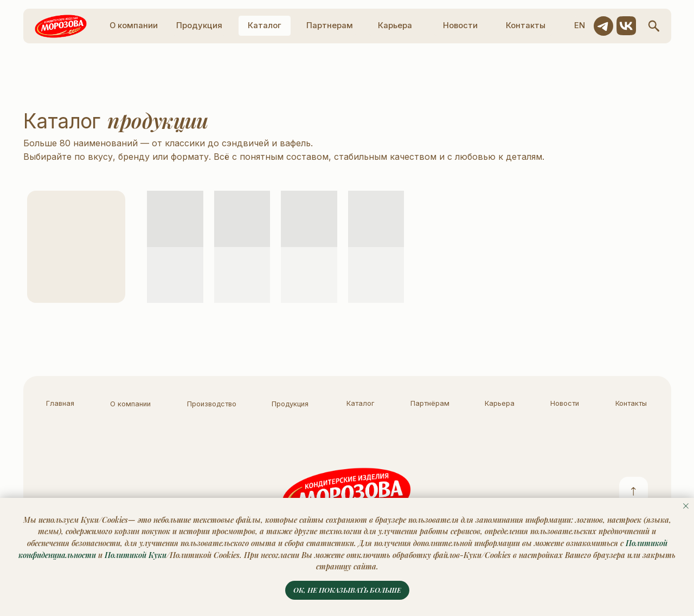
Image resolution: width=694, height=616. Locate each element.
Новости (565, 403)
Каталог (360, 403)
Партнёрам (430, 403)
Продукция (290, 404)
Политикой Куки (136, 555)
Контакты (631, 403)
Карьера (500, 403)
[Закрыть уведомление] (686, 506)
